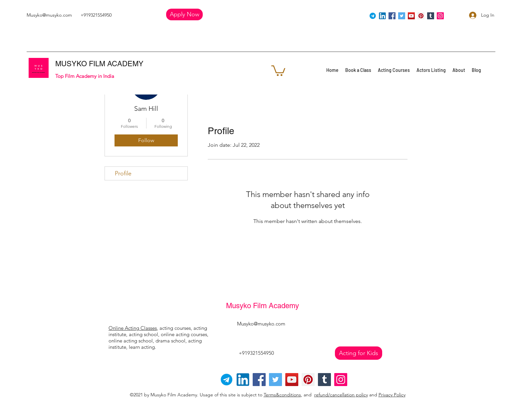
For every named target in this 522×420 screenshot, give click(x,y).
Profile (123, 173)
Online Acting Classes (133, 328)
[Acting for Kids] (359, 353)
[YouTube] (411, 16)
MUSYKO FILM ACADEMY (99, 64)
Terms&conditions (282, 395)
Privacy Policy (392, 395)
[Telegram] (373, 16)
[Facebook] (392, 16)
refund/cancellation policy (341, 395)
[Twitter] (402, 16)
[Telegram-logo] (227, 380)
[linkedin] (382, 16)
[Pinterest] (421, 16)
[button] (184, 14)
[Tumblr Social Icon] (431, 16)
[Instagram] (440, 16)
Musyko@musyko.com (49, 15)
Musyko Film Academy (262, 306)
